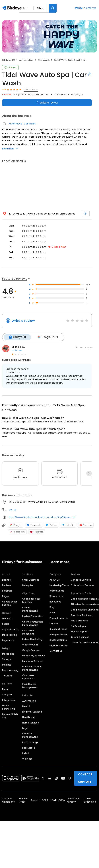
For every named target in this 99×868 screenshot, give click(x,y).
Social (5, 623)
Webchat (7, 618)
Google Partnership (9, 707)
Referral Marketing (32, 639)
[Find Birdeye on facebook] (37, 778)
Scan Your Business (82, 615)
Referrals (7, 590)
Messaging (8, 653)
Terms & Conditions (8, 800)
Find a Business (79, 620)
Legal (25, 728)
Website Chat (30, 644)
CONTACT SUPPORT (85, 778)
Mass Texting (10, 634)
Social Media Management (30, 685)
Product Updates (59, 618)
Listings (6, 579)
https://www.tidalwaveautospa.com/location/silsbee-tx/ (42, 517)
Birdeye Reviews (58, 634)
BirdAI (5, 689)
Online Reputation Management (33, 623)
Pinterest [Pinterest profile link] (37, 531)
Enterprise (28, 585)
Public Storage (30, 742)
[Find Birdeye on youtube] (63, 778)
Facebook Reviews (32, 661)
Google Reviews (31, 650)
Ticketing (7, 675)
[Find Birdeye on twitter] (43, 778)
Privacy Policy (23, 800)
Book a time (56, 596)
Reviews (7, 585)
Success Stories (58, 628)
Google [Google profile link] (16, 525)
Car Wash (44, 60)
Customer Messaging (28, 632)
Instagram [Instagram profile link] (17, 531)
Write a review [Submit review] (47, 103)
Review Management (30, 609)
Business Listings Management (32, 668)
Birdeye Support (80, 631)
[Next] (89, 473)
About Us (55, 579)
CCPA (62, 800)
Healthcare (28, 717)
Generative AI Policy (73, 800)
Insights (7, 664)
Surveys (7, 659)
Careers (54, 623)
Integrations (9, 700)
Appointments (10, 629)
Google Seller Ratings (10, 603)
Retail (25, 753)
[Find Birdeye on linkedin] (50, 778)
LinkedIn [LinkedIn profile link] (68, 525)
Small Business (31, 579)
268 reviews (31, 90)
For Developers (79, 626)
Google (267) (46, 337)
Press (52, 612)
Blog (52, 607)
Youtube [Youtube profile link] (86, 525)
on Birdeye (17, 350)
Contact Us (56, 650)
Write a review (85, 8)
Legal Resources (58, 645)
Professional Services (82, 585)
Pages (6, 596)
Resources (55, 601)
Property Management (30, 735)
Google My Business (34, 655)
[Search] (53, 8)
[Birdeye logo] (13, 8)
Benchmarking (10, 670)
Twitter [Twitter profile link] (51, 525)
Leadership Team (59, 585)
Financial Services (32, 711)
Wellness (27, 758)
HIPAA (53, 800)
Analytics (7, 694)
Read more (10, 149)
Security (35, 800)
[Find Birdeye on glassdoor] (70, 778)
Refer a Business (80, 636)
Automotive (26, 60)
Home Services (31, 722)
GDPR (45, 800)
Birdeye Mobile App (10, 715)
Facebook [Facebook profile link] (34, 525)
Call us (12, 509)
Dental (26, 706)
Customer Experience (28, 676)
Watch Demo (57, 590)
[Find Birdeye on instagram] (56, 778)
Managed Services (81, 579)
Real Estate (29, 747)
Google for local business (31, 600)
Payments (8, 640)
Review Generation (33, 616)
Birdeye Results (58, 639)
